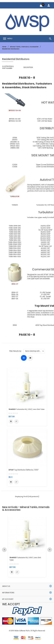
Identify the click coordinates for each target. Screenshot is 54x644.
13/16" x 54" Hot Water (45, 119)
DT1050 (15, 140)
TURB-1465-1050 (15, 257)
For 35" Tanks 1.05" (45, 246)
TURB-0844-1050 (15, 242)
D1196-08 (15, 295)
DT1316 (15, 138)
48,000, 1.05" (45, 250)
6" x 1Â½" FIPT (45, 299)
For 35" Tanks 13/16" (45, 230)
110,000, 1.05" (45, 257)
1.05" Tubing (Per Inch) (45, 140)
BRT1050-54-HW (15, 121)
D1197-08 (15, 299)
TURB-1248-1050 (15, 252)
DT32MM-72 (15, 142)
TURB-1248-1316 (15, 236)
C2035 (15, 167)
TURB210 (15, 205)
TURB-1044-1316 (15, 232)
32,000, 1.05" (45, 244)
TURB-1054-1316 (15, 234)
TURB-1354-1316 (15, 238)
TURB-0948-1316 (15, 228)
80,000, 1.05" (45, 254)
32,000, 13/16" (45, 228)
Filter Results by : (16, 351)
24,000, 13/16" (45, 226)
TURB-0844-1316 (15, 226)
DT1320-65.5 (15, 146)
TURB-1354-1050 (15, 254)
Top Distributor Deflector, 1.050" (24, 470)
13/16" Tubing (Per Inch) (45, 138)
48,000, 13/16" (45, 234)
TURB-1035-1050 (15, 246)
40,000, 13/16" (45, 232)
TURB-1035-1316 (15, 230)
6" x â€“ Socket (45, 297)
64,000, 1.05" (45, 252)
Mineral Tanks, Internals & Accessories (24, 47)
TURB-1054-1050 (15, 250)
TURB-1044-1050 (15, 248)
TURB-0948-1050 (15, 244)
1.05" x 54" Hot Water (45, 121)
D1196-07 (15, 293)
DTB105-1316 (15, 148)
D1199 (15, 325)
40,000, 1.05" (45, 248)
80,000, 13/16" (45, 238)
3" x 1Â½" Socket (45, 293)
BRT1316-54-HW (15, 119)
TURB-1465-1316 (15, 240)
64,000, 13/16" (45, 236)
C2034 (15, 165)
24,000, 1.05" (45, 242)
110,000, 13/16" (45, 240)
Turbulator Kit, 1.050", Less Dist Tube (26, 409)
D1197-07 (15, 297)
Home (4, 47)
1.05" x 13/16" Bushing (45, 148)
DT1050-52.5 (15, 144)
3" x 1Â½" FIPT (45, 295)
